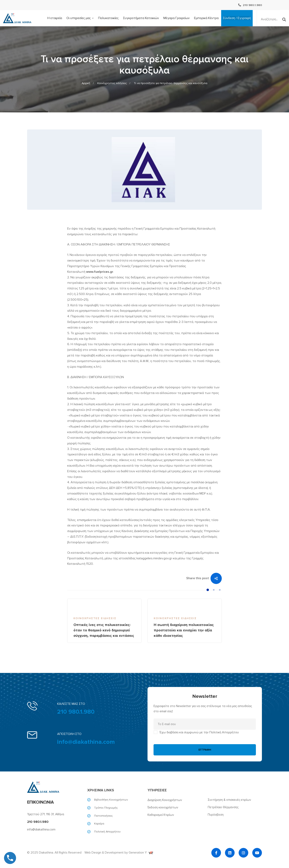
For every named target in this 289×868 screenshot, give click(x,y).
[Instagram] (243, 853)
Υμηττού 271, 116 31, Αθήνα (46, 814)
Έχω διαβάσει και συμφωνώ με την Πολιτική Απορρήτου (199, 732)
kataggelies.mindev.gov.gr (154, 558)
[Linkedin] (230, 853)
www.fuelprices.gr (100, 272)
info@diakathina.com (86, 742)
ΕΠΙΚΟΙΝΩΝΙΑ (40, 802)
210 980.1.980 (76, 712)
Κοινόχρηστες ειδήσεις (112, 83)
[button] (208, 590)
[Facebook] (216, 853)
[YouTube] (257, 853)
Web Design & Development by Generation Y (119, 853)
